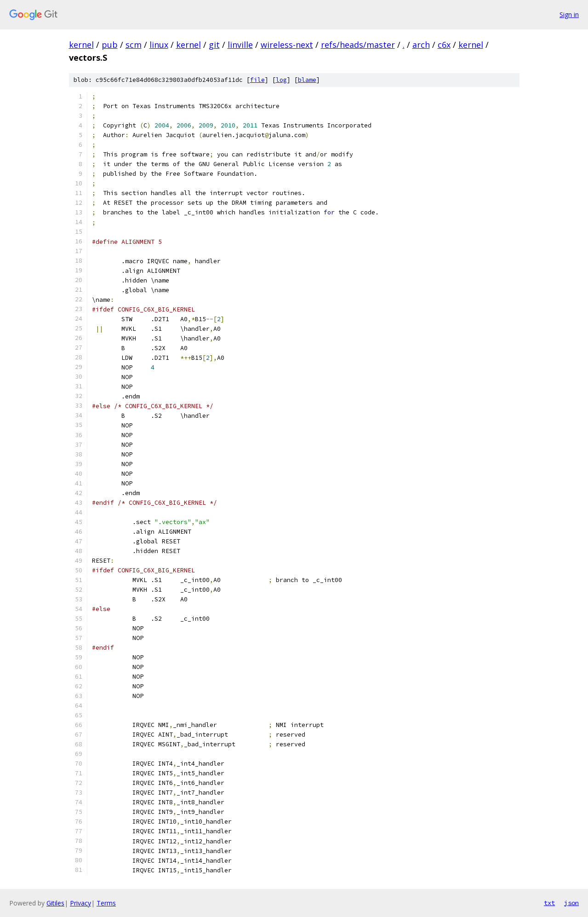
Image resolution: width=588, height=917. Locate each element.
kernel (81, 45)
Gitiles (55, 903)
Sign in (569, 14)
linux (159, 45)
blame (307, 80)
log (281, 80)
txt (549, 903)
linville (240, 45)
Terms (106, 903)
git (214, 45)
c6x (444, 45)
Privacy (80, 903)
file (257, 80)
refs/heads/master (358, 45)
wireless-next (287, 45)
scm (134, 45)
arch (421, 45)
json (571, 903)
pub (110, 45)
